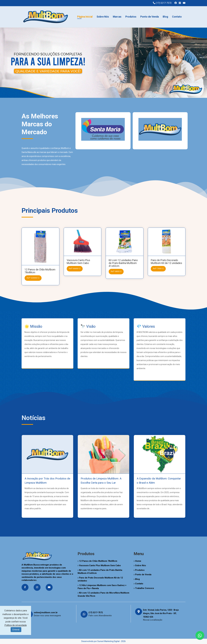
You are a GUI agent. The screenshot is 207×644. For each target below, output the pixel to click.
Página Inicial (85, 17)
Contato (177, 17)
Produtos (131, 17)
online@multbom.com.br (46, 612)
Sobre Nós (103, 17)
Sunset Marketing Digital (108, 641)
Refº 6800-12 (116, 271)
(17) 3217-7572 (96, 612)
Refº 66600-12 (75, 269)
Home (137, 561)
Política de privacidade (16, 625)
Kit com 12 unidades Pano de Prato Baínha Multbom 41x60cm (123, 263)
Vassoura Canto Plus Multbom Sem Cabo (78, 262)
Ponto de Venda (149, 17)
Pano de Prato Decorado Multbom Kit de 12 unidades (166, 262)
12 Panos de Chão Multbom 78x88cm (97, 561)
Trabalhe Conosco (144, 588)
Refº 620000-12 (33, 278)
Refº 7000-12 (158, 269)
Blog (165, 17)
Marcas (117, 17)
